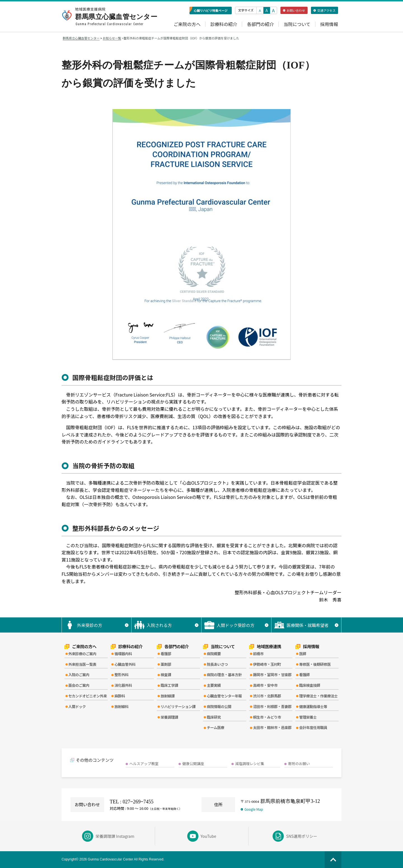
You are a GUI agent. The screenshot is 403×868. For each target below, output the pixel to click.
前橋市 (258, 654)
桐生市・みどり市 (267, 717)
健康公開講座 (193, 764)
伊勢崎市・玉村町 (267, 664)
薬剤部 (166, 664)
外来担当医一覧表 (82, 664)
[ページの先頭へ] (333, 860)
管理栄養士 (308, 717)
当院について (297, 24)
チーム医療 (215, 727)
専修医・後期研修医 (315, 664)
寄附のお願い (299, 764)
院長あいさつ (217, 664)
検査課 (166, 675)
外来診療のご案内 (82, 654)
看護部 (166, 654)
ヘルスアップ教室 (144, 764)
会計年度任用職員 (313, 727)
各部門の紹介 (260, 24)
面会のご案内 (79, 685)
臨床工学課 (169, 685)
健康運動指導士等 (313, 707)
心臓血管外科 (125, 664)
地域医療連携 (265, 647)
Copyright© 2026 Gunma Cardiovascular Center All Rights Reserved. (113, 859)
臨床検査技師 (310, 685)
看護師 (304, 675)
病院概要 (214, 654)
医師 (303, 654)
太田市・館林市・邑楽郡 (272, 727)
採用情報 (329, 24)
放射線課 (168, 696)
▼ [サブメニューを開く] (127, 625)
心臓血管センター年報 (224, 696)
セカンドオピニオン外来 (88, 696)
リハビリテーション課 (178, 707)
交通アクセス (324, 10)
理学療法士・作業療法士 (318, 696)
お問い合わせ (294, 10)
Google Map (252, 809)
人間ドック (77, 707)
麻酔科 (120, 696)
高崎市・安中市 (265, 685)
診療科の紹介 (224, 24)
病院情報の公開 (219, 707)
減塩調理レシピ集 (250, 764)
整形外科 (121, 675)
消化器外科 (123, 685)
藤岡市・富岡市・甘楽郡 (272, 675)
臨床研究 (214, 717)
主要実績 (214, 685)
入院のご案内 (79, 675)
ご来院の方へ (187, 24)
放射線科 (121, 707)
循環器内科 (123, 654)
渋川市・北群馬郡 (267, 696)
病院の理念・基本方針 (224, 675)
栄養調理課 (169, 717)
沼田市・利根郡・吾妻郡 (272, 707)
